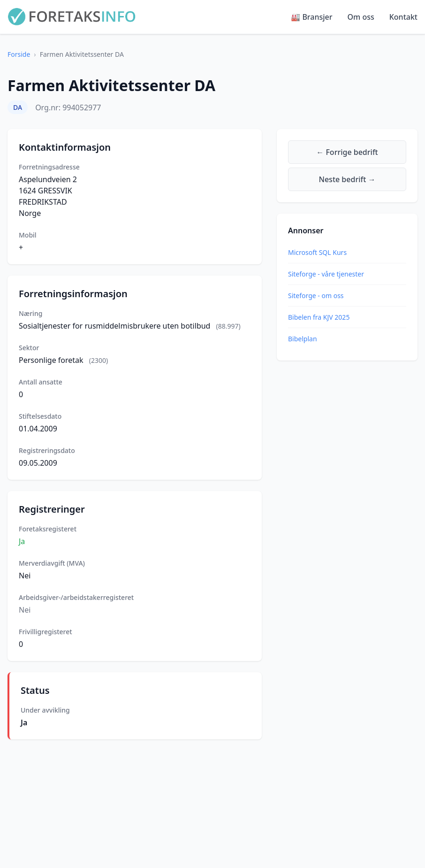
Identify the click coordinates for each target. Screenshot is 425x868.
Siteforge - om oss (316, 296)
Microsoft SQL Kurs (317, 252)
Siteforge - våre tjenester (326, 274)
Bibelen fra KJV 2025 (319, 317)
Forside (19, 54)
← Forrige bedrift (347, 152)
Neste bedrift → (347, 179)
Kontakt (403, 17)
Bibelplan (303, 339)
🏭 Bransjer (311, 17)
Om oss (361, 17)
